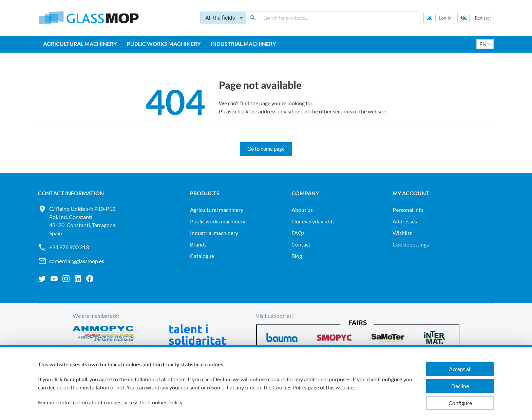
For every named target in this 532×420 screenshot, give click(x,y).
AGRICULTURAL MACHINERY (80, 44)
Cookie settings (411, 244)
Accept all (460, 369)
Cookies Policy (165, 402)
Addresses (405, 221)
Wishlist (402, 233)
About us (302, 210)
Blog (297, 256)
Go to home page (266, 149)
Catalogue (202, 256)
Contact (301, 244)
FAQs (298, 233)
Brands (198, 244)
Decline (460, 386)
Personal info (408, 210)
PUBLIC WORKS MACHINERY (164, 44)
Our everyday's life (313, 221)
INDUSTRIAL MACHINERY (243, 44)
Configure (460, 403)
